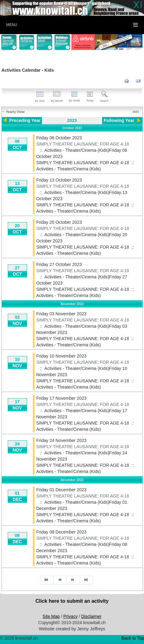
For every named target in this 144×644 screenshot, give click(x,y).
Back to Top (133, 638)
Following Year (119, 120)
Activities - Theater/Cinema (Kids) (69, 169)
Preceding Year (25, 120)
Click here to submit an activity (72, 601)
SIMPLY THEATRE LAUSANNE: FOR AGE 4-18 (83, 144)
